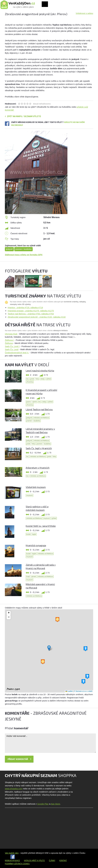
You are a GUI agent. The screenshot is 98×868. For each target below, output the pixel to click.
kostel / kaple (31, 534)
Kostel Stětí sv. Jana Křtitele (41, 526)
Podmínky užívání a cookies (17, 864)
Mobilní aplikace (12, 861)
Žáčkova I (9, 340)
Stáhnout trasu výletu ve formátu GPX (24, 255)
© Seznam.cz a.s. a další (83, 691)
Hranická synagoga (36, 545)
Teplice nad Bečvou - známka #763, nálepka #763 (31, 314)
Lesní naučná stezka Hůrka (40, 371)
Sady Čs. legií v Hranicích (39, 448)
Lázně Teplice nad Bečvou (39, 409)
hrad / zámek (31, 577)
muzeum (29, 495)
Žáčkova (9, 343)
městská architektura (41, 418)
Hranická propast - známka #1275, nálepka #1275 (31, 311)
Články (52, 861)
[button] (49, 648)
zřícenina (30, 382)
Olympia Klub (11, 334)
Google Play (43, 804)
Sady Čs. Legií (12, 349)
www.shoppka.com (14, 789)
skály (42, 379)
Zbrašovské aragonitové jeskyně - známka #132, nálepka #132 (37, 317)
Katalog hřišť (30, 861)
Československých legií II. (17, 353)
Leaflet (69, 691)
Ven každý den (12, 853)
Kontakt (63, 861)
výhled (48, 379)
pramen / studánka (23, 249)
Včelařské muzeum (36, 487)
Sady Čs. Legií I (12, 346)
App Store (55, 804)
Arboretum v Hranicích (38, 468)
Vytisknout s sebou (84, 13)
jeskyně (9, 249)
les (27, 379)
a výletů (41, 861)
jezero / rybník (31, 402)
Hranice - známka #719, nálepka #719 (25, 307)
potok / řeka (35, 379)
